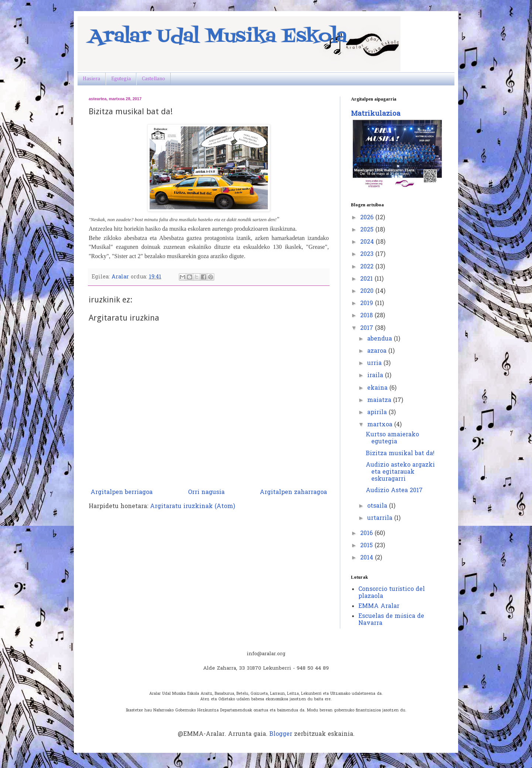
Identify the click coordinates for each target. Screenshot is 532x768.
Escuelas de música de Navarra (391, 620)
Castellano (154, 79)
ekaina (378, 388)
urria (375, 363)
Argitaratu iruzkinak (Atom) (192, 507)
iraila (376, 376)
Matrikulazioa (376, 114)
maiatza (380, 400)
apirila (378, 413)
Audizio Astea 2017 (394, 491)
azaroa (378, 351)
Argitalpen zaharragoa (293, 493)
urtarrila (381, 518)
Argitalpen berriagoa (122, 493)
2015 (367, 546)
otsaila (378, 506)
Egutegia (121, 79)
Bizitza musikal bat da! (400, 454)
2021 (367, 279)
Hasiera (91, 79)
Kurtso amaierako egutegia (392, 438)
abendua (381, 339)
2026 (368, 218)
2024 (368, 242)
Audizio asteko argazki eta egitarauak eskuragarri (400, 472)
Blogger (281, 734)
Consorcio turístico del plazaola (392, 593)
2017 (368, 328)
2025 (368, 230)
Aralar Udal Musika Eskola (218, 37)
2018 (367, 316)
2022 (368, 267)
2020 (368, 291)
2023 (368, 254)
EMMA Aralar (379, 606)
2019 (368, 304)
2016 (367, 534)
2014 (368, 558)
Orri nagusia (206, 493)
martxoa (381, 425)
